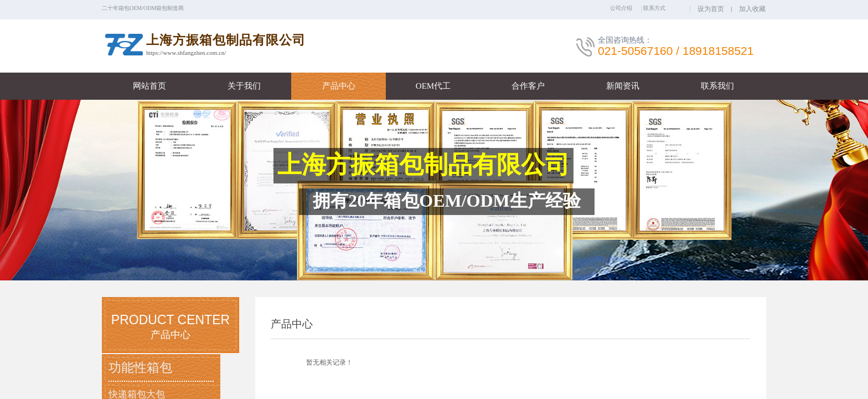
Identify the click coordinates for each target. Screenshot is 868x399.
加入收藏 (752, 9)
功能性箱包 (140, 367)
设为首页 (711, 9)
